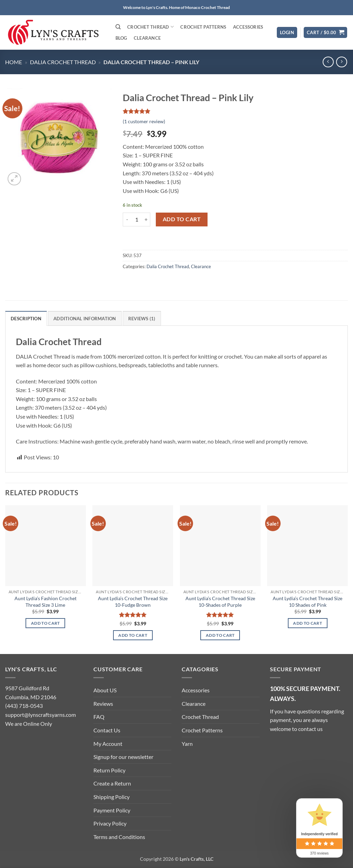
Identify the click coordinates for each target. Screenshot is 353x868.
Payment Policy (112, 810)
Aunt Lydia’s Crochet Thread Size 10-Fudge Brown (133, 602)
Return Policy (109, 770)
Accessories (248, 27)
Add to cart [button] (46, 623)
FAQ (99, 717)
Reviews (103, 704)
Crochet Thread (150, 27)
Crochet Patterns (203, 27)
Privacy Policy (110, 823)
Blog (121, 38)
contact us (310, 729)
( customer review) (144, 121)
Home (14, 62)
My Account (108, 744)
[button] (287, 33)
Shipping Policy (112, 797)
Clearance (147, 38)
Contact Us (107, 730)
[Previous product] (341, 62)
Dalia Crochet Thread (63, 62)
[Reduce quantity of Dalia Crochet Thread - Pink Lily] (127, 220)
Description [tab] (26, 319)
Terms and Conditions (119, 837)
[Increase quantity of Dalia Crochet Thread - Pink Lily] (146, 220)
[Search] (118, 27)
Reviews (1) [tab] (142, 319)
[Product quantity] (137, 220)
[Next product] (328, 62)
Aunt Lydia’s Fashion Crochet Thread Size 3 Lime (46, 602)
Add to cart (182, 219)
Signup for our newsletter (123, 757)
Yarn (187, 744)
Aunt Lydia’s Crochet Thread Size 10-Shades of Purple (220, 602)
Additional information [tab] (85, 319)
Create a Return (112, 783)
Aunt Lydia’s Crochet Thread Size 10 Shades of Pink (307, 602)
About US (105, 690)
